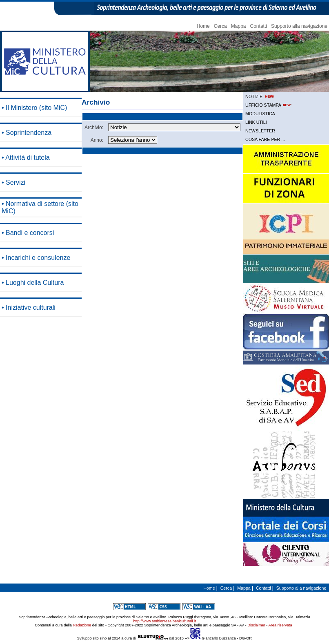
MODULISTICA (260, 114)
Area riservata (280, 625)
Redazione (82, 625)
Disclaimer (256, 625)
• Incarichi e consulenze (36, 258)
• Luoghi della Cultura (33, 283)
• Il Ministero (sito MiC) (34, 108)
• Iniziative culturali (29, 307)
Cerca (220, 26)
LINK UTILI (256, 122)
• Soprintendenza (27, 133)
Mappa (239, 26)
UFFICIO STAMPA (269, 105)
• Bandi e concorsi (28, 233)
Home (203, 26)
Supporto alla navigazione (299, 26)
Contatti (259, 26)
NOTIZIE (260, 96)
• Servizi (13, 182)
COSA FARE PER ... (265, 139)
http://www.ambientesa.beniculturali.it (164, 621)
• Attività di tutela (26, 158)
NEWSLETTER (260, 131)
